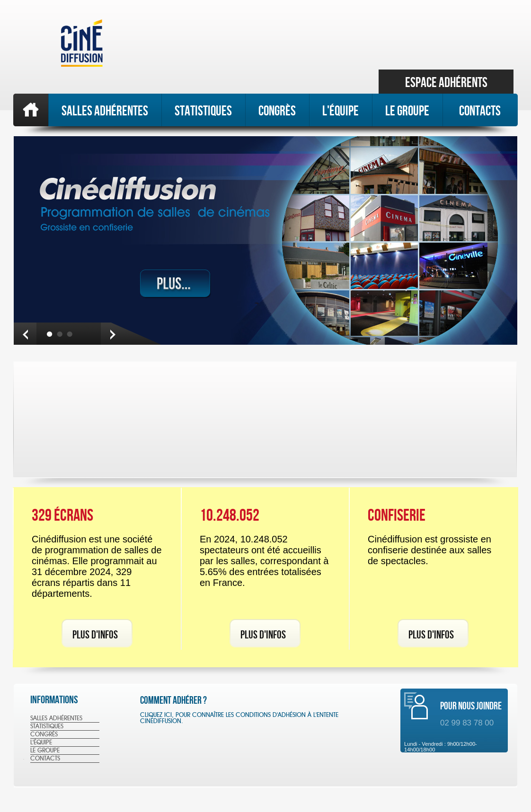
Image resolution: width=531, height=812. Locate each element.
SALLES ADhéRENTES (56, 719)
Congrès (277, 111)
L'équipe (341, 111)
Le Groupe (407, 111)
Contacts (480, 111)
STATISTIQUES (203, 111)
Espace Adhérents (446, 82)
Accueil (31, 110)
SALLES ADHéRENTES (105, 111)
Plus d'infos (95, 634)
